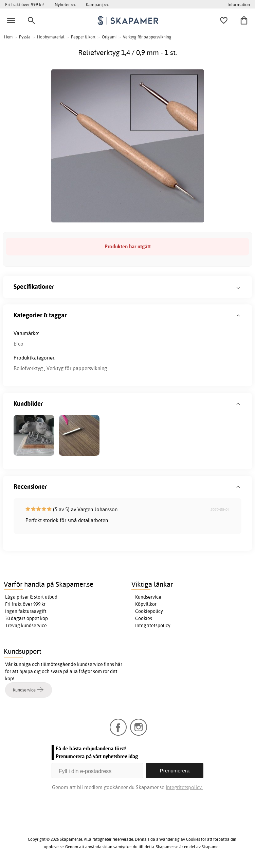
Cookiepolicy (149, 611)
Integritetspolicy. (184, 787)
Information (239, 4)
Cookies (144, 618)
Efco (19, 344)
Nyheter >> (65, 4)
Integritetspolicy (153, 625)
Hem (8, 37)
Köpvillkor (146, 604)
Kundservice (148, 597)
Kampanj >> (97, 4)
